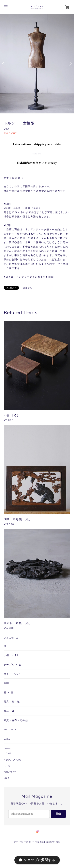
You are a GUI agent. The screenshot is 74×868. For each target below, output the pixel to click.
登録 (58, 814)
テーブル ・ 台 (13, 665)
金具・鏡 (9, 711)
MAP (7, 778)
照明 (6, 683)
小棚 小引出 (12, 655)
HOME (8, 753)
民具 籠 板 (12, 702)
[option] (37, 64)
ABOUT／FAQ (13, 760)
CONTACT (10, 772)
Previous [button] (4, 64)
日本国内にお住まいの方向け (37, 163)
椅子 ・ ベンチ (13, 674)
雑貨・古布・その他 (16, 720)
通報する (28, 288)
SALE (7, 739)
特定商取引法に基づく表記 (48, 842)
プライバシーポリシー (24, 842)
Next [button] (70, 64)
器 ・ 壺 (9, 692)
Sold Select (11, 729)
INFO (7, 766)
